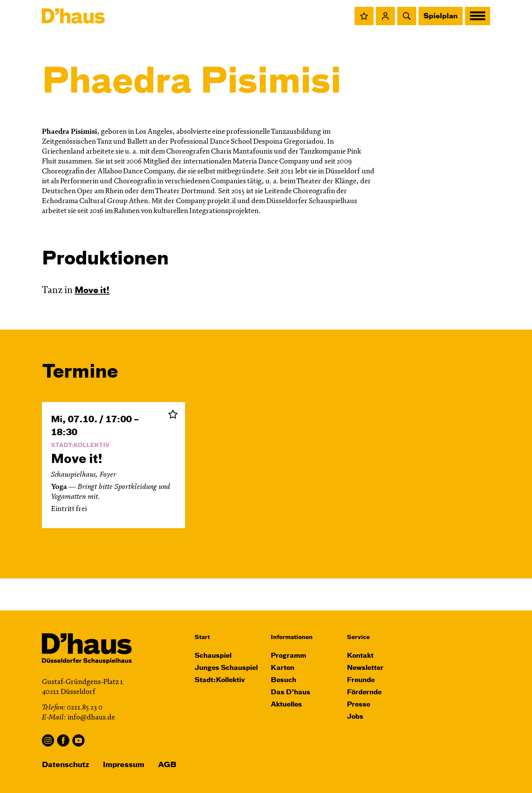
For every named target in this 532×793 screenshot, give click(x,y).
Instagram (48, 740)
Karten (283, 668)
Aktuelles (286, 705)
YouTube (78, 740)
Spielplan (441, 16)
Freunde (361, 680)
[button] (364, 16)
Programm (288, 656)
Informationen (292, 637)
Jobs (355, 717)
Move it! (92, 291)
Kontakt (360, 656)
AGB (167, 765)
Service (358, 637)
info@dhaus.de (91, 718)
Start (202, 637)
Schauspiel (213, 656)
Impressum (124, 765)
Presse (359, 705)
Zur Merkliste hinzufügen (173, 414)
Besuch (284, 680)
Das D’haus (291, 693)
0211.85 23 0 (85, 708)
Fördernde (364, 693)
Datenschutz (66, 765)
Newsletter (365, 668)
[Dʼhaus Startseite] (73, 16)
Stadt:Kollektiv (220, 680)
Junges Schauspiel (226, 668)
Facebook (63, 740)
